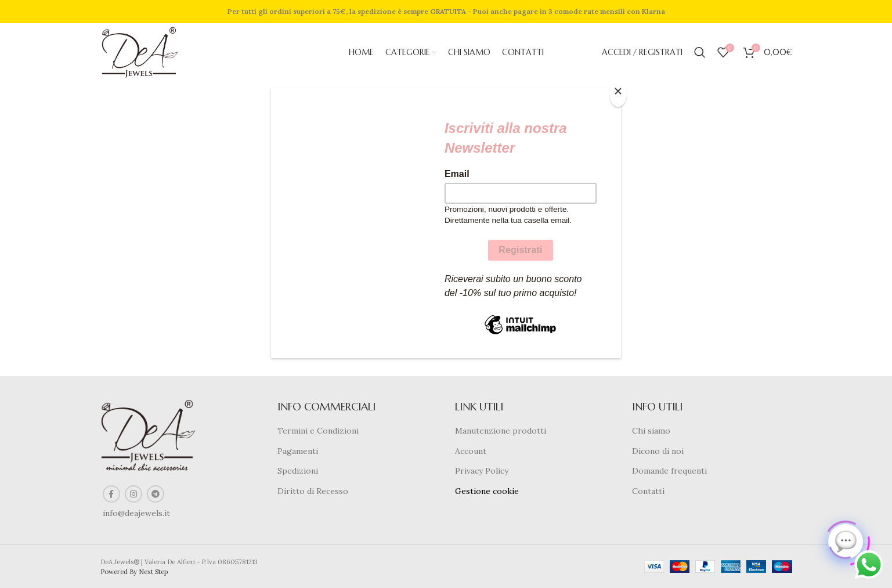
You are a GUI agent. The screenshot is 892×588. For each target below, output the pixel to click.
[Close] (618, 95)
